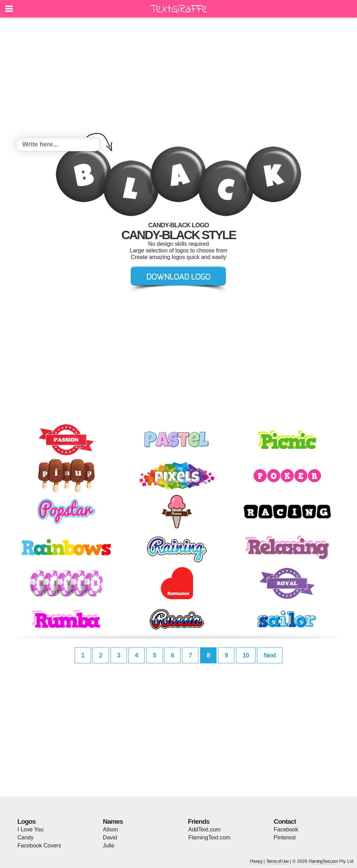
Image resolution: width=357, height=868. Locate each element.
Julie (109, 846)
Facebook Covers (39, 846)
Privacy (256, 861)
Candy (25, 837)
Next (270, 655)
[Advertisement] (178, 78)
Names (113, 821)
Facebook (286, 829)
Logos (26, 821)
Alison (111, 829)
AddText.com (204, 829)
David (110, 837)
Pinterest (285, 837)
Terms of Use (277, 861)
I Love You (31, 829)
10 (246, 655)
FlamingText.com (209, 837)
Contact (285, 821)
